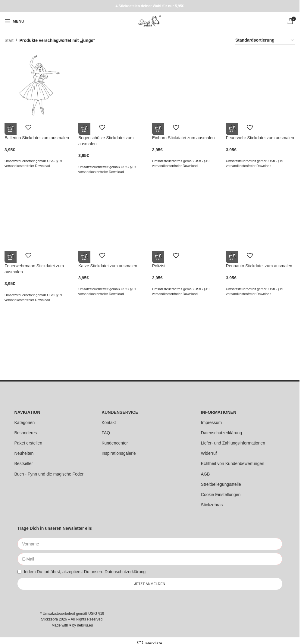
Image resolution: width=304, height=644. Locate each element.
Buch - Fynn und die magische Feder (49, 474)
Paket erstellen (28, 443)
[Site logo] (150, 21)
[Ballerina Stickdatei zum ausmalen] (39, 85)
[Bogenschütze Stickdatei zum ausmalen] (113, 85)
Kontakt (109, 423)
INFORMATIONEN (219, 412)
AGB (205, 474)
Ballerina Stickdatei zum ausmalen (37, 137)
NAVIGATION (27, 412)
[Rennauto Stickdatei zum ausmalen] (261, 213)
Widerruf (209, 453)
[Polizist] (187, 213)
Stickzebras (212, 505)
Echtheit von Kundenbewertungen (233, 463)
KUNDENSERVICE (120, 412)
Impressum (211, 423)
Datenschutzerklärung (221, 433)
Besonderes (26, 433)
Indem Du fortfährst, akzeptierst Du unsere (85, 572)
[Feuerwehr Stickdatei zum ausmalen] (261, 85)
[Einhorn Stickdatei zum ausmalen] (187, 85)
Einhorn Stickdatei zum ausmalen (184, 137)
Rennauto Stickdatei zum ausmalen (260, 265)
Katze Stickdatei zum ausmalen (108, 265)
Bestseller (24, 463)
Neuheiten (24, 453)
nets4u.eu (85, 625)
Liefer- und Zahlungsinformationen (233, 443)
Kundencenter (115, 443)
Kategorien (25, 423)
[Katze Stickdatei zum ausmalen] (113, 213)
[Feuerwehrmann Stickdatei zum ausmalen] (39, 213)
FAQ (106, 433)
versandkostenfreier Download (27, 165)
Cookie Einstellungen (221, 495)
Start (9, 40)
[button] (11, 128)
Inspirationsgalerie (119, 453)
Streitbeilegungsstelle (221, 484)
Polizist (159, 265)
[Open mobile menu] (14, 21)
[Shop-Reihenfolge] (265, 41)
